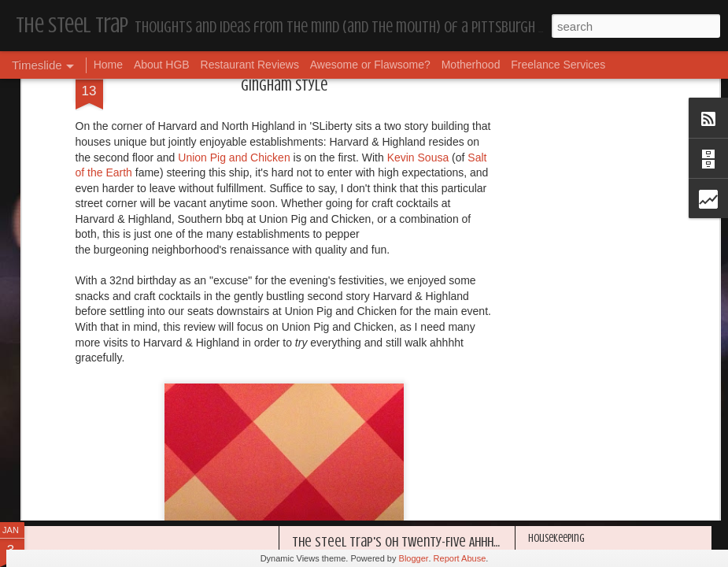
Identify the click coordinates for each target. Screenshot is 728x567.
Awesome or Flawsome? (370, 65)
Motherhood (471, 65)
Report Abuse (460, 558)
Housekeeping (329, 379)
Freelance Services (558, 65)
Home (108, 65)
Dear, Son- (67, 366)
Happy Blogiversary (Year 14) (586, 383)
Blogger (414, 558)
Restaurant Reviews (250, 65)
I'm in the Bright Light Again (586, 410)
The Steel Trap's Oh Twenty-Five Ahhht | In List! (419, 542)
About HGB (162, 65)
